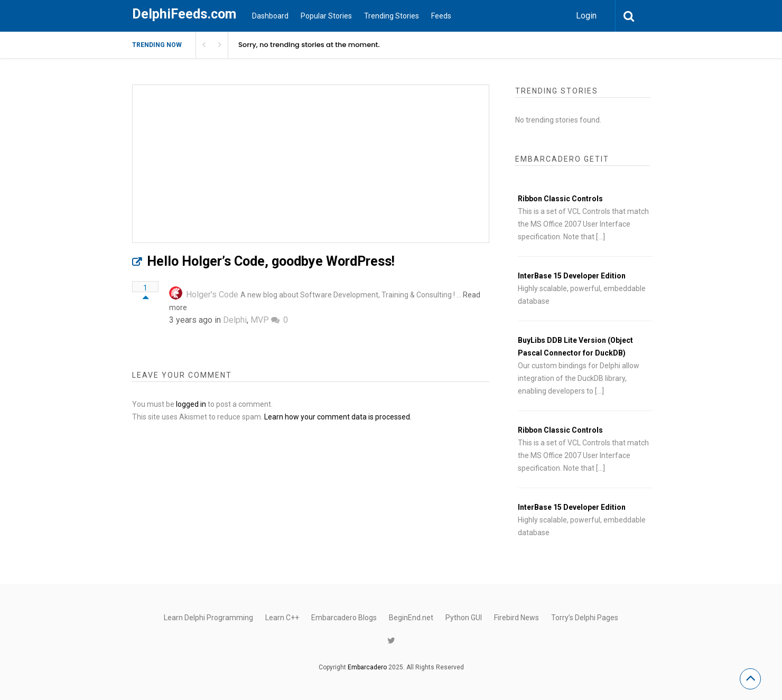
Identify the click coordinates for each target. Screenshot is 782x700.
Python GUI (464, 618)
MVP (260, 320)
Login (586, 16)
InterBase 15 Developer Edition (572, 276)
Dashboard (270, 16)
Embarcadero (367, 667)
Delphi (235, 320)
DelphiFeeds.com (184, 14)
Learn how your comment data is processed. (338, 417)
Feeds (441, 16)
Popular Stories (326, 16)
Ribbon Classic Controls (560, 199)
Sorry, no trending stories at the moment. (309, 45)
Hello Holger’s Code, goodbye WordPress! (271, 261)
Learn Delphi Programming (208, 618)
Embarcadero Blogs (344, 618)
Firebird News (516, 618)
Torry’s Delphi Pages (585, 618)
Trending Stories (392, 16)
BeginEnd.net (411, 618)
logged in (191, 404)
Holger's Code (212, 295)
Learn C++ (282, 618)
